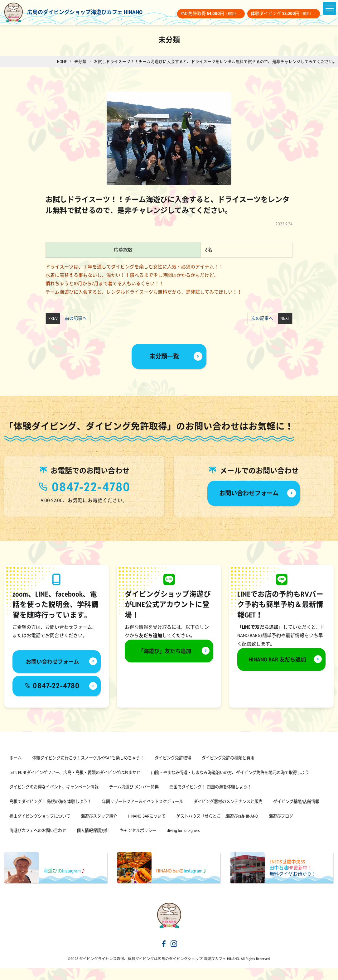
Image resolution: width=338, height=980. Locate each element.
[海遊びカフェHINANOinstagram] (174, 956)
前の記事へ (74, 319)
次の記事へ (264, 319)
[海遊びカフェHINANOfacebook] (164, 956)
